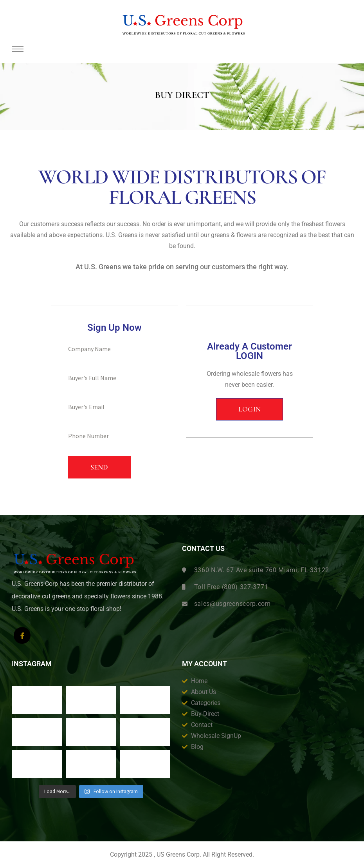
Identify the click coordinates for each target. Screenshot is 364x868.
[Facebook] (22, 635)
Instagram (32, 664)
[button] (250, 410)
